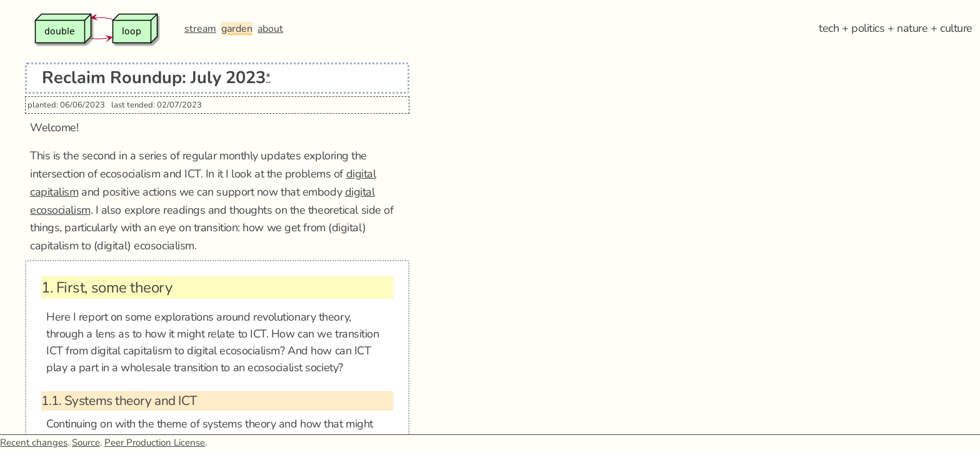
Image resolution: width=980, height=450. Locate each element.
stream (200, 29)
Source (86, 442)
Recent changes (34, 442)
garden (237, 29)
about (270, 29)
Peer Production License (155, 442)
